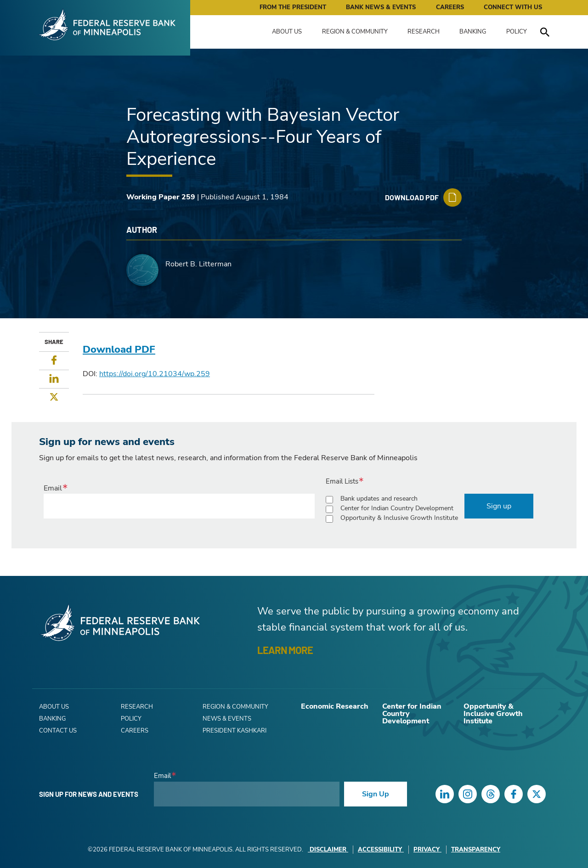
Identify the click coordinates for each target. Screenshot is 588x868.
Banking (473, 32)
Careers (450, 7)
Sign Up (376, 794)
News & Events (227, 719)
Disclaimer (328, 850)
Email (53, 488)
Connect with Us (513, 7)
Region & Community (355, 32)
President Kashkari (235, 731)
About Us (287, 32)
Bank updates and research (379, 499)
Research (424, 32)
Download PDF (119, 349)
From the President (293, 7)
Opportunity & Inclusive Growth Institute (399, 518)
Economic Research (335, 706)
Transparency (476, 850)
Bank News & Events (381, 7)
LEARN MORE (285, 650)
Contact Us (58, 731)
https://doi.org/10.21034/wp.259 (155, 374)
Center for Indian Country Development (397, 508)
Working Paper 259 (161, 197)
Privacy (427, 850)
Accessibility (381, 850)
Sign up (499, 506)
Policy (517, 32)
